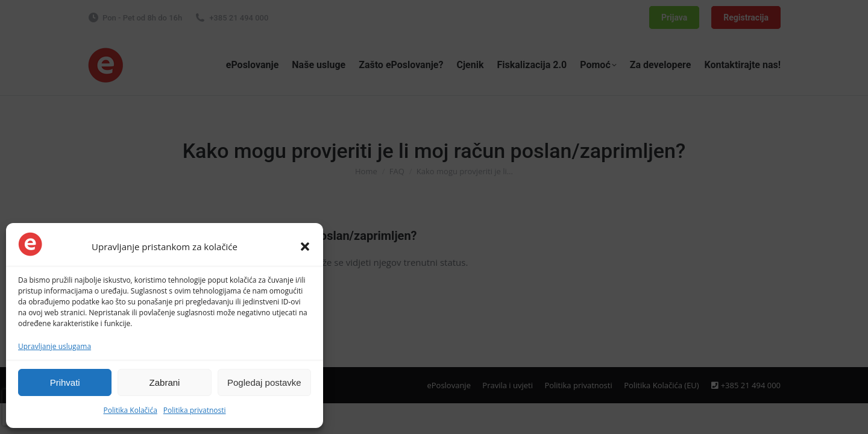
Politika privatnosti (195, 410)
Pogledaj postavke (264, 382)
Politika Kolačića (130, 410)
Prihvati (65, 382)
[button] (305, 247)
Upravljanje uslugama (55, 346)
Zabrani (165, 382)
